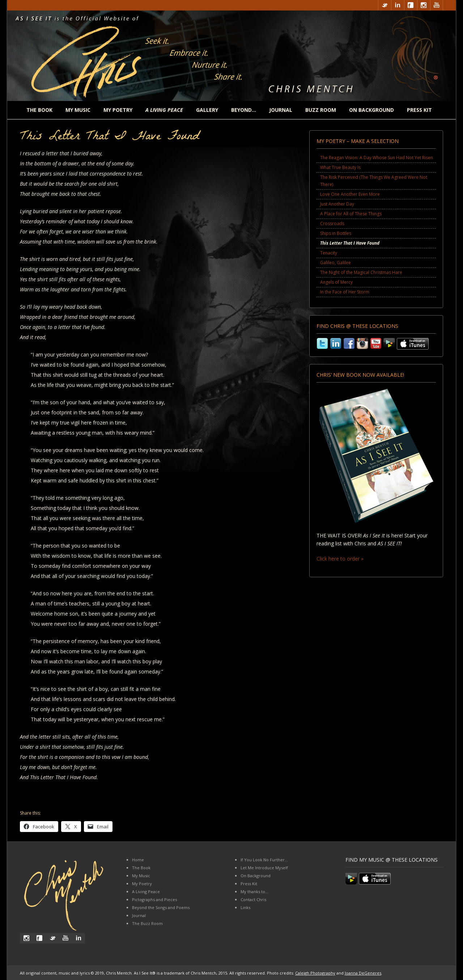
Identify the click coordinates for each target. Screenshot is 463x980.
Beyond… (244, 110)
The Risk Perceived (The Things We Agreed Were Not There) (374, 181)
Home (138, 860)
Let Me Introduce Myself (264, 868)
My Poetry (118, 110)
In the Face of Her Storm (345, 292)
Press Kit (419, 110)
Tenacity (329, 253)
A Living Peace (146, 892)
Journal (281, 110)
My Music (78, 110)
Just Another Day (337, 204)
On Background (371, 110)
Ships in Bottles (336, 233)
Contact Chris (253, 899)
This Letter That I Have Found (350, 243)
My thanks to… (254, 892)
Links (245, 907)
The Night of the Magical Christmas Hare (361, 272)
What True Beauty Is (340, 167)
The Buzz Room (147, 923)
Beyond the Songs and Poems (161, 907)
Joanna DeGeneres (363, 973)
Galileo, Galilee (335, 263)
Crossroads (332, 223)
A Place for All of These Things (351, 214)
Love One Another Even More (350, 194)
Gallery (207, 110)
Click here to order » (340, 559)
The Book (39, 110)
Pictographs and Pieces (154, 899)
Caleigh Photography (315, 973)
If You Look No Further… (264, 860)
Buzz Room (321, 110)
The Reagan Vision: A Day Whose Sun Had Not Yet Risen (377, 158)
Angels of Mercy (336, 282)
